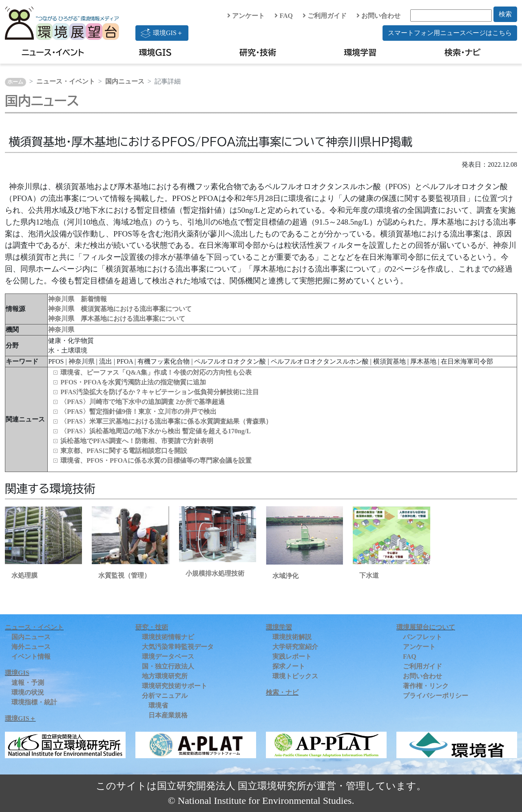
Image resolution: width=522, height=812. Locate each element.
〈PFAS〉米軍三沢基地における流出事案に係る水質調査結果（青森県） (166, 421)
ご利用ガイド (325, 16)
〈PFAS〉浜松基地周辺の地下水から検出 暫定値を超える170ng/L (156, 431)
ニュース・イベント (53, 52)
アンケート (246, 16)
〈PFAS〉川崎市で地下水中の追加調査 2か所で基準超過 (143, 402)
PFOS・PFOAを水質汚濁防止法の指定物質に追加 (133, 382)
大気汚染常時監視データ (178, 647)
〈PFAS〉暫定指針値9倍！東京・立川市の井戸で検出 (138, 412)
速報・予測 (28, 683)
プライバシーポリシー (436, 696)
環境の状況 (28, 692)
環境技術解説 (292, 637)
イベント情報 (31, 656)
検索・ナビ (463, 52)
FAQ (284, 16)
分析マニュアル (165, 696)
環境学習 (360, 52)
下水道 (369, 575)
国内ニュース (125, 81)
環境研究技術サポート (175, 686)
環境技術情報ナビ (168, 637)
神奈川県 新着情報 (77, 299)
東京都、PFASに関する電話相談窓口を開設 (124, 451)
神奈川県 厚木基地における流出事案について (117, 319)
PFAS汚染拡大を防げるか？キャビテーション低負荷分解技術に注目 (160, 392)
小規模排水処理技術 (215, 573)
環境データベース (168, 656)
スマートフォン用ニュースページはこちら (450, 33)
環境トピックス (295, 676)
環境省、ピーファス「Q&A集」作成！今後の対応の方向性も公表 (156, 372)
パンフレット (422, 637)
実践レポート (292, 656)
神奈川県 (61, 330)
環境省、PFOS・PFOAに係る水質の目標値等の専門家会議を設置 (156, 460)
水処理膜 (24, 575)
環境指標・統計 (34, 702)
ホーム (15, 82)
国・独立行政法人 (168, 666)
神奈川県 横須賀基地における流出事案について (120, 309)
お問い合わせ (378, 16)
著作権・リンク (426, 686)
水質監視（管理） (124, 575)
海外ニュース (31, 647)
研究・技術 (258, 52)
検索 (505, 14)
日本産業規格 (168, 715)
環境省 (158, 705)
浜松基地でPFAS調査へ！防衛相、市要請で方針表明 (137, 441)
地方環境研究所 (165, 676)
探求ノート (289, 666)
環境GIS (156, 52)
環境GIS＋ (162, 33)
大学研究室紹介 (295, 647)
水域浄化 (285, 576)
